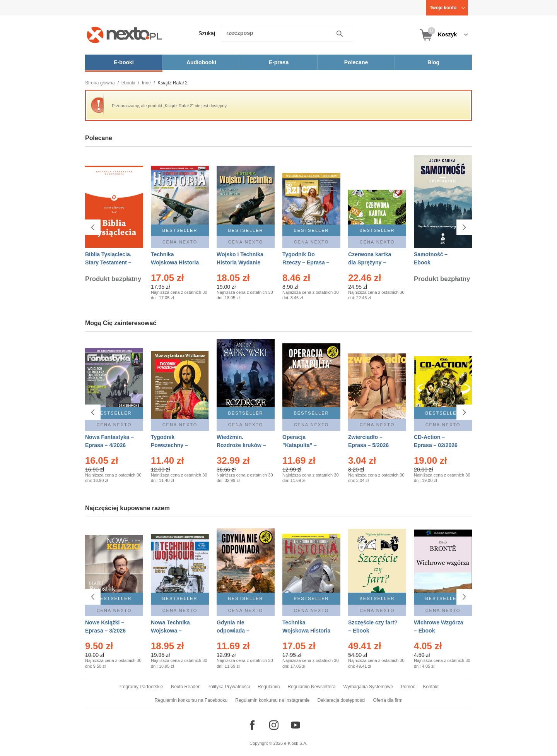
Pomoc (408, 687)
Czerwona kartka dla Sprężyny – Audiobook (370, 262)
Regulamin (269, 687)
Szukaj (207, 33)
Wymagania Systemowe (368, 687)
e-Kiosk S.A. (296, 743)
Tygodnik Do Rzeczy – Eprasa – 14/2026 (306, 262)
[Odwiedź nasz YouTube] (296, 725)
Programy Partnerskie (141, 687)
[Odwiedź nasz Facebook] (252, 725)
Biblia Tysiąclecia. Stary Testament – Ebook (108, 262)
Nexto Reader (185, 687)
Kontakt (431, 687)
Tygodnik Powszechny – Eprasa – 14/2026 (173, 445)
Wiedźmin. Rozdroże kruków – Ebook (241, 445)
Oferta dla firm (388, 700)
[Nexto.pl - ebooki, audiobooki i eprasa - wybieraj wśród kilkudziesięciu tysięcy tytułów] (124, 35)
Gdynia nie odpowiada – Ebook (233, 631)
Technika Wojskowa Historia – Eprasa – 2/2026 (175, 262)
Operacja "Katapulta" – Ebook (300, 445)
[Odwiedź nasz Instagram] (274, 725)
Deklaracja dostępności (341, 700)
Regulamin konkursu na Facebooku (191, 700)
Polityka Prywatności (229, 687)
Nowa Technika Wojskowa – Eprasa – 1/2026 (171, 631)
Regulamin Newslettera (311, 687)
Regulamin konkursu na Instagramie (272, 700)
